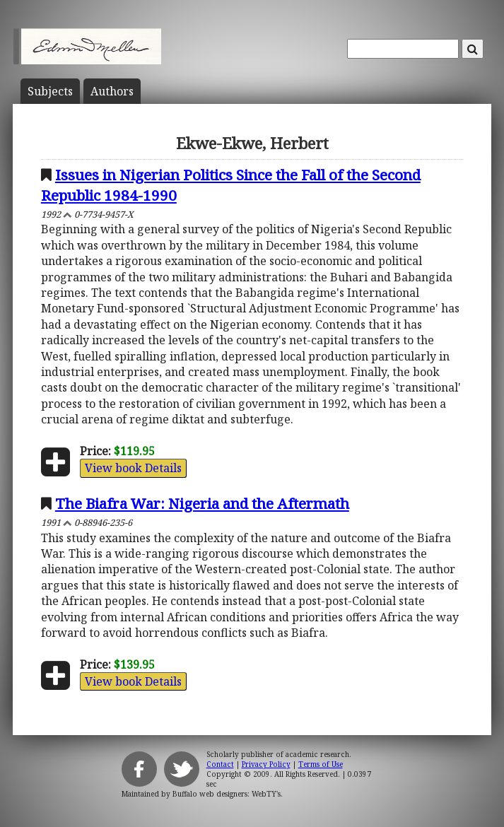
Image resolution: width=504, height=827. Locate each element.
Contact (220, 764)
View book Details (133, 468)
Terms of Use (321, 764)
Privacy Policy (266, 764)
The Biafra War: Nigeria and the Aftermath (202, 503)
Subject (50, 91)
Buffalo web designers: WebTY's (227, 794)
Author (112, 91)
